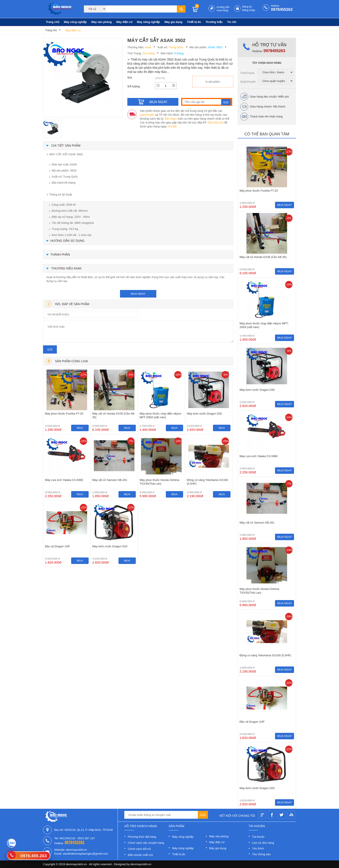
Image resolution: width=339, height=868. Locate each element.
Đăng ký (247, 7)
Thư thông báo (261, 854)
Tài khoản (258, 837)
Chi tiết (172, 126)
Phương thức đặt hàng (142, 837)
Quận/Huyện (248, 82)
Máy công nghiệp (75, 22)
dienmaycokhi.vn (141, 864)
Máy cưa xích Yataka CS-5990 (64, 480)
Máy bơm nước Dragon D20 (110, 546)
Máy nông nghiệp (148, 22)
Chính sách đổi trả (139, 849)
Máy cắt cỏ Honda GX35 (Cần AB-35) (114, 415)
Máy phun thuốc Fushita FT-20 (64, 414)
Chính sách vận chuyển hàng (146, 843)
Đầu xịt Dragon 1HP (58, 546)
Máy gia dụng (173, 22)
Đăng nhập (249, 10)
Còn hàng (149, 53)
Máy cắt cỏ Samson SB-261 (110, 480)
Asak (148, 47)
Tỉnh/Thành (247, 73)
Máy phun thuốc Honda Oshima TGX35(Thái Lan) (160, 482)
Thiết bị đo (194, 22)
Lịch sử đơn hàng (263, 843)
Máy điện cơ (124, 22)
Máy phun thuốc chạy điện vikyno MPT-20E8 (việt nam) (161, 415)
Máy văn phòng (102, 22)
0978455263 (282, 10)
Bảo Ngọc (171, 119)
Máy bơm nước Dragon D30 (204, 414)
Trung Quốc (176, 47)
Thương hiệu (214, 22)
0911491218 (216, 123)
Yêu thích (258, 848)
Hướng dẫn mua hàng (223, 9)
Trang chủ (53, 22)
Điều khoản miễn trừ (140, 855)
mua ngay (138, 294)
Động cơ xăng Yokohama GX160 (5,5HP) (207, 482)
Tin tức (232, 22)
